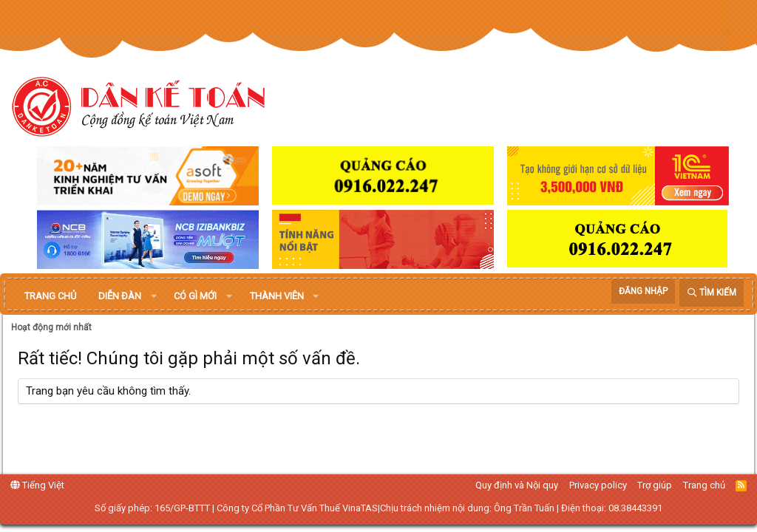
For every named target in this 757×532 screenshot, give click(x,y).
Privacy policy (598, 485)
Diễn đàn (120, 296)
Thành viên (277, 296)
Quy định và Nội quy (517, 485)
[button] (154, 296)
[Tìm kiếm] (712, 293)
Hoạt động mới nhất (51, 327)
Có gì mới (195, 296)
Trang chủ (50, 296)
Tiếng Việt (37, 485)
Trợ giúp (655, 485)
